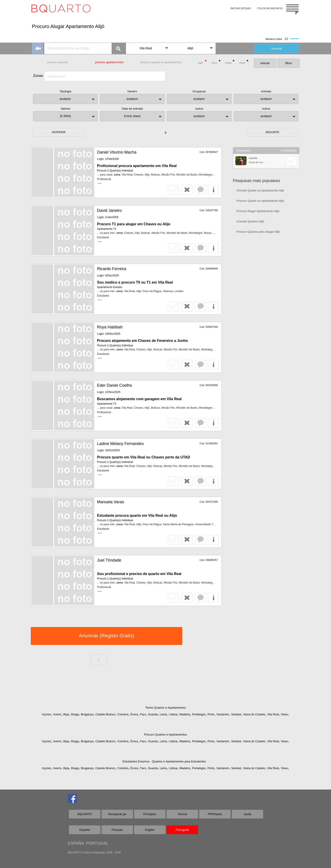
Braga (75, 714)
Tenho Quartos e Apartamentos (165, 708)
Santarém (223, 714)
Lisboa (173, 714)
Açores (46, 714)
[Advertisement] (266, 308)
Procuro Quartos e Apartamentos (165, 735)
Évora (134, 714)
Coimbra (123, 714)
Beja (66, 714)
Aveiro (57, 714)
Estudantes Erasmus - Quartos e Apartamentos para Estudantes (164, 761)
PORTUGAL (97, 843)
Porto (211, 714)
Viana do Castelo (254, 714)
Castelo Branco (105, 714)
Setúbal (236, 714)
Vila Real (273, 714)
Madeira (185, 714)
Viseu (284, 714)
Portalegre (199, 714)
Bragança (87, 714)
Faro (143, 714)
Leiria (163, 714)
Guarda (153, 714)
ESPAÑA (76, 843)
